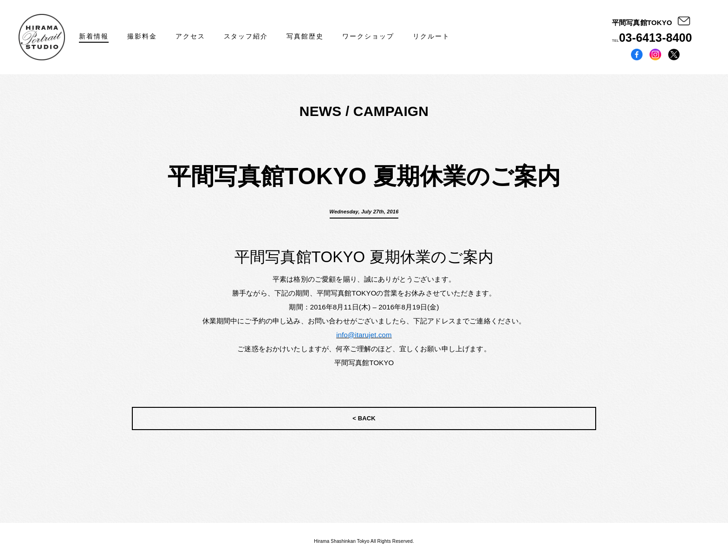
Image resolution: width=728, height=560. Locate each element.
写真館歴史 (305, 36)
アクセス (190, 36)
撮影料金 (142, 36)
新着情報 (94, 36)
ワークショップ (368, 36)
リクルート (431, 36)
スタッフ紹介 (246, 36)
